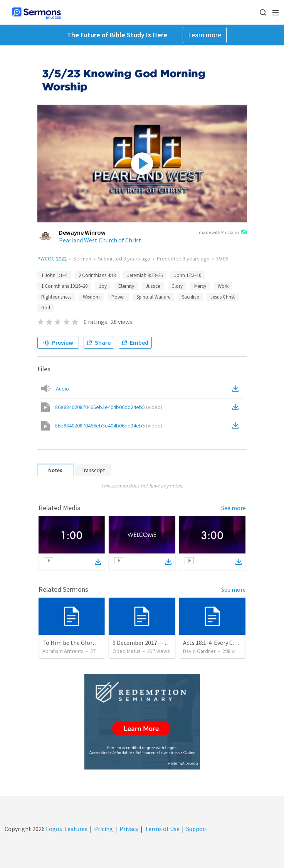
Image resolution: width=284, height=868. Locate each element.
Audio (62, 389)
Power (118, 297)
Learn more (205, 35)
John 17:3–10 (188, 275)
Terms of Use (162, 829)
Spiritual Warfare (153, 297)
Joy (103, 286)
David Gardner (199, 651)
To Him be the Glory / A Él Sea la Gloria (93, 643)
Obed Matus (127, 651)
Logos (53, 829)
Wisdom (91, 297)
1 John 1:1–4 (54, 275)
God (46, 308)
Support (197, 829)
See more (234, 508)
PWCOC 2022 (52, 259)
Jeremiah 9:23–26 (145, 275)
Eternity (126, 286)
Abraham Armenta (63, 651)
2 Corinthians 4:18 (97, 275)
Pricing (103, 829)
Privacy (129, 829)
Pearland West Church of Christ (100, 240)
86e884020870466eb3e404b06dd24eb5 (109, 407)
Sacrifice (190, 297)
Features (76, 829)
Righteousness (56, 297)
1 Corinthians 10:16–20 (64, 286)
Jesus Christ (223, 297)
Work (223, 286)
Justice (153, 286)
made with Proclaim (223, 233)
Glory (177, 286)
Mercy (200, 286)
